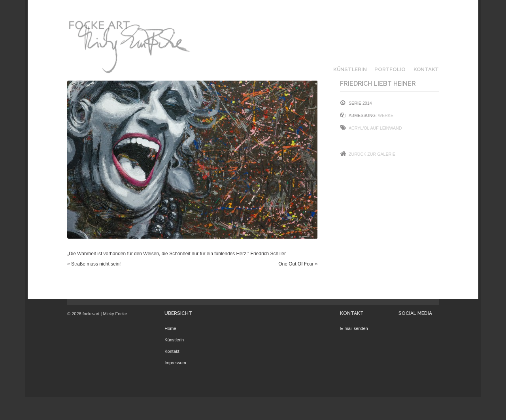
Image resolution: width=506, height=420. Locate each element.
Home (170, 328)
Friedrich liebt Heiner (378, 84)
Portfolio (390, 69)
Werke (386, 115)
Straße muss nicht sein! (96, 264)
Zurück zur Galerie (372, 154)
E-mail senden (354, 328)
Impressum (175, 363)
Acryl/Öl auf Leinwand (375, 128)
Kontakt (426, 69)
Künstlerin (350, 69)
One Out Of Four (296, 264)
